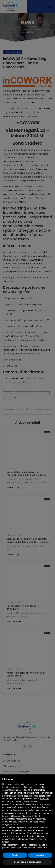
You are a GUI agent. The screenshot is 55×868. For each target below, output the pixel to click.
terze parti (44, 799)
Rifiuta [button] (15, 855)
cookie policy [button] (45, 796)
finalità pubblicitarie (11, 816)
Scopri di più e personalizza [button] (27, 862)
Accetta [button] (40, 855)
